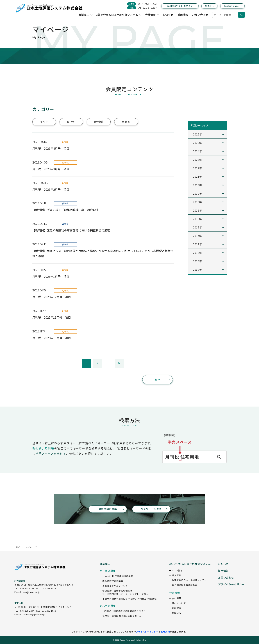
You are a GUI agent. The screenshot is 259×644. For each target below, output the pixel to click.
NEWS (71, 122)
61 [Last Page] (119, 363)
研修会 (208, 6)
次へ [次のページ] (158, 379)
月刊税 (126, 122)
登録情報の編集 (108, 509)
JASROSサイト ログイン (180, 6)
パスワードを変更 (151, 509)
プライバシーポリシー (147, 631)
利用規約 (165, 631)
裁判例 (99, 122)
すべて (44, 122)
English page (232, 6)
